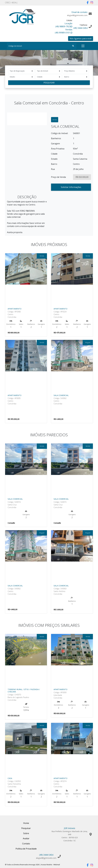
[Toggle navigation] (83, 46)
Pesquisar (49, 83)
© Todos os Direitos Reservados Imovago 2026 (22, 865)
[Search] (42, 46)
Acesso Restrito (47, 865)
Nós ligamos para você (81, 39)
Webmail (57, 865)
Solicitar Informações (71, 187)
